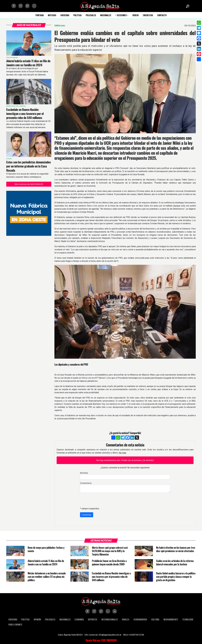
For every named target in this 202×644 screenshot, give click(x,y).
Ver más (122, 453)
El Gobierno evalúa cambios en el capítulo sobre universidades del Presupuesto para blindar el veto (125, 36)
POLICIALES (91, 15)
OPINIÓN (37, 619)
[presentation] (100, 500)
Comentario (86, 483)
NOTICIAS (52, 15)
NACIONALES (106, 15)
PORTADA (40, 15)
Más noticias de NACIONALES (29, 184)
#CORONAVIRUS (140, 619)
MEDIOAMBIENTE (171, 619)
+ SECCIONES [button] (121, 15)
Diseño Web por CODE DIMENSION (101, 640)
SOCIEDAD (65, 15)
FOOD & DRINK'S (15, 625)
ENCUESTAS (148, 15)
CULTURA (155, 619)
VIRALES (126, 619)
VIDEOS (136, 15)
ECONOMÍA (79, 619)
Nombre (84, 473)
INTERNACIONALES (110, 619)
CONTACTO (162, 15)
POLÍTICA (77, 15)
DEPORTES (93, 619)
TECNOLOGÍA (188, 619)
